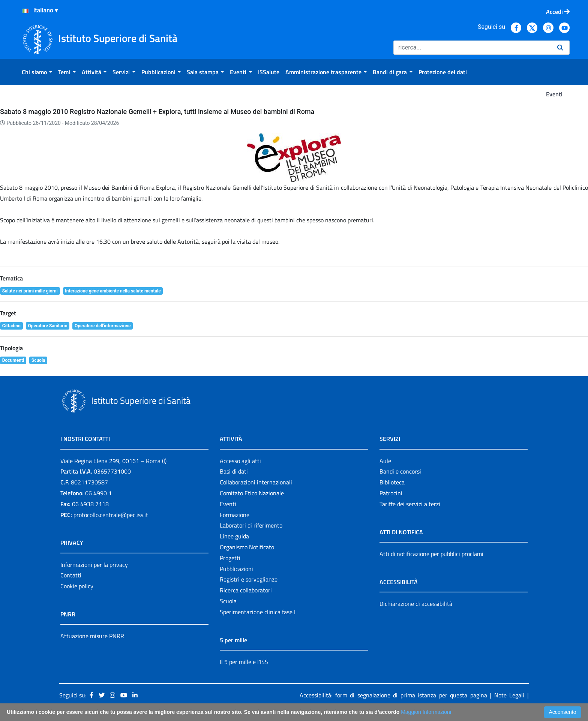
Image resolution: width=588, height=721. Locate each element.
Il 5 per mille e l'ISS (244, 662)
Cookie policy (77, 586)
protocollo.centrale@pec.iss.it (111, 515)
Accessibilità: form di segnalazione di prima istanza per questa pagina (393, 695)
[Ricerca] (472, 48)
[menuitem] (37, 72)
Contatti (71, 575)
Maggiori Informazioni (426, 712)
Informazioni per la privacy (94, 565)
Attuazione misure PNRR (92, 636)
